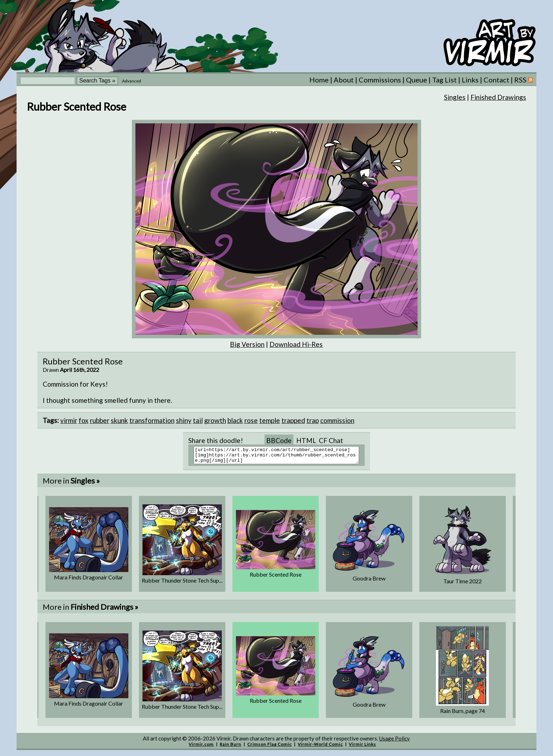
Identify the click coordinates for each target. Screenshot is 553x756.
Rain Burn (230, 747)
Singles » (85, 484)
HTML (306, 440)
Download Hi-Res (296, 344)
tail (198, 420)
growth (215, 420)
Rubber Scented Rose (276, 577)
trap (313, 420)
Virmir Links (362, 747)
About (344, 80)
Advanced (132, 81)
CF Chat (331, 440)
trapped (293, 420)
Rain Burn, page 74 (463, 714)
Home (319, 80)
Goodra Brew (369, 581)
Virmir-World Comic (320, 747)
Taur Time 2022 (463, 584)
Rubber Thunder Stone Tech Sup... (182, 583)
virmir (69, 420)
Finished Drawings (498, 97)
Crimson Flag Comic (269, 747)
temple (270, 420)
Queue (417, 80)
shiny (184, 420)
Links (470, 80)
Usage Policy (394, 742)
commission (337, 420)
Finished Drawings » (104, 610)
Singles (455, 97)
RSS (524, 80)
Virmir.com (201, 747)
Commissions (380, 80)
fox (84, 420)
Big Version (247, 344)
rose (251, 420)
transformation (152, 420)
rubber (100, 420)
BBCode (279, 440)
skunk (119, 420)
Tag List (444, 80)
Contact (496, 80)
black (235, 420)
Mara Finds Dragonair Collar (89, 580)
